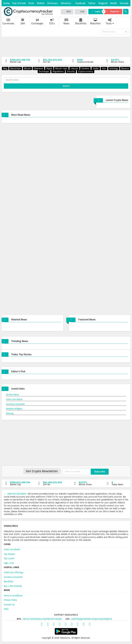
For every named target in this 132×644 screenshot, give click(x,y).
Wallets (41, 3)
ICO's (52, 22)
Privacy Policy (10, 600)
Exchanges (37, 22)
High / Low (9, 563)
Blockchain (16, 69)
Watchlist (95, 22)
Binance (125, 69)
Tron (104, 69)
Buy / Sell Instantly (13, 586)
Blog (5, 69)
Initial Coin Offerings (14, 572)
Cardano (85, 69)
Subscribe (100, 471)
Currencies (8, 22)
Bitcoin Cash (61, 69)
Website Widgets (14, 409)
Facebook (80, 3)
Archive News (12, 395)
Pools (31, 3)
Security (71, 71)
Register (113, 11)
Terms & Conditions (13, 596)
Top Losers (9, 558)
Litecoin (74, 69)
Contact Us (9, 605)
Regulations (58, 71)
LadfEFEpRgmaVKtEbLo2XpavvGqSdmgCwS (91, 619)
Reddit (114, 3)
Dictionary (53, 3)
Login (96, 11)
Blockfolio (81, 22)
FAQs (6, 609)
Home (6, 3)
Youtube (124, 3)
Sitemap (10, 413)
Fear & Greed (19, 3)
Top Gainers (9, 554)
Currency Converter (15, 404)
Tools (110, 22)
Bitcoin (27, 69)
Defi (23, 22)
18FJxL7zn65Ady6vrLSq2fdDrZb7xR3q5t (42, 619)
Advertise (66, 3)
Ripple (49, 69)
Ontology (114, 69)
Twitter (92, 3)
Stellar (96, 69)
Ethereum (38, 69)
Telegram (103, 3)
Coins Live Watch (14, 399)
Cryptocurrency (86, 71)
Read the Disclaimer (15, 494)
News (66, 22)
